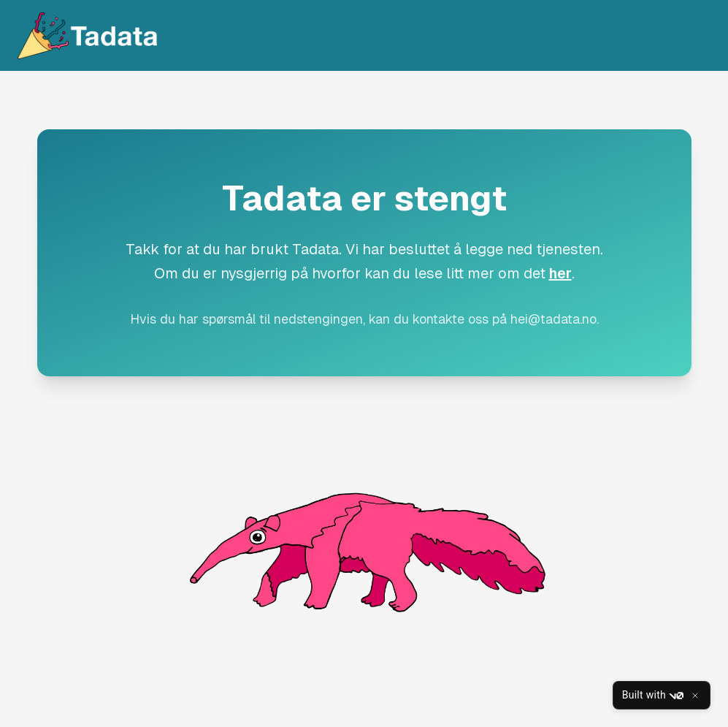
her (560, 273)
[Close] (695, 696)
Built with (653, 696)
